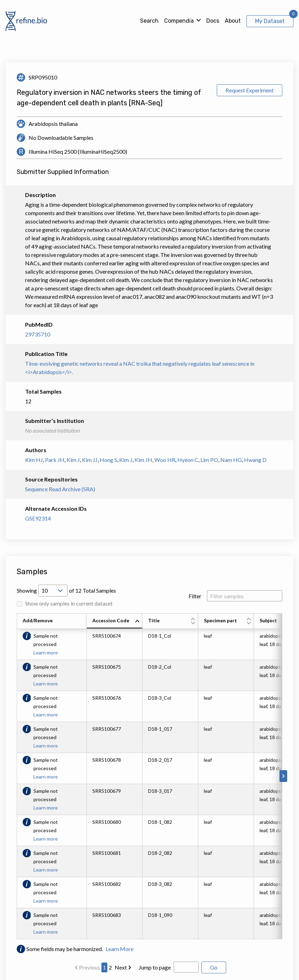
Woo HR (165, 460)
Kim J (73, 460)
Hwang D (255, 460)
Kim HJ (34, 460)
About (233, 21)
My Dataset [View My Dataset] (270, 21)
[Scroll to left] (16, 776)
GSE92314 (38, 518)
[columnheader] (115, 621)
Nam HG (231, 460)
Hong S (108, 460)
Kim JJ (90, 460)
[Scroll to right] (283, 776)
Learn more (46, 652)
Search (149, 21)
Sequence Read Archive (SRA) (60, 489)
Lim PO (209, 460)
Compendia (179, 21)
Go (214, 967)
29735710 (38, 334)
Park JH (55, 460)
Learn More (120, 949)
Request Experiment (250, 90)
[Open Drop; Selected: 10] (53, 591)
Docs (213, 21)
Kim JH (143, 460)
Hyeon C (188, 460)
